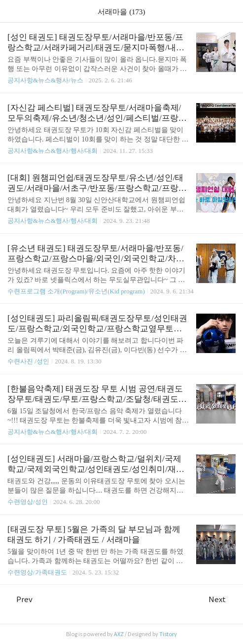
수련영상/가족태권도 (37, 572)
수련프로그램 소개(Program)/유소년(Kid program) (76, 291)
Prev (20, 599)
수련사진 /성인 (29, 361)
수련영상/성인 (28, 502)
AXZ (119, 634)
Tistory (168, 634)
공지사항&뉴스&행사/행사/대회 (52, 151)
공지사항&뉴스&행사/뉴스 (45, 80)
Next (222, 599)
